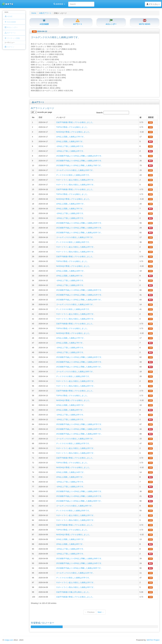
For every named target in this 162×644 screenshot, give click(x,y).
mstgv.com (9, 640)
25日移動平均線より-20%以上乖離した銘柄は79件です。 (79, 165)
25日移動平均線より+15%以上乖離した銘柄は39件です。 (80, 558)
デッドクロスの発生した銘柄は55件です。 (74, 511)
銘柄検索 (34, 4)
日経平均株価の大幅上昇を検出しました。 (73, 592)
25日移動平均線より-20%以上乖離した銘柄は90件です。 (79, 501)
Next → (101, 612)
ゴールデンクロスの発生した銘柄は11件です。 (75, 573)
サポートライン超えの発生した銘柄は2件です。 (76, 180)
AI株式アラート (45, 13)
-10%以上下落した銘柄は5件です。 (71, 213)
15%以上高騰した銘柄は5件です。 (70, 141)
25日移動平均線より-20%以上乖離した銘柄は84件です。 (79, 367)
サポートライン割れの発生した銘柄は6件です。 (76, 386)
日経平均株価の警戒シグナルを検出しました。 (75, 122)
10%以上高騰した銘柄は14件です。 (71, 472)
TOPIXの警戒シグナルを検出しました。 (72, 127)
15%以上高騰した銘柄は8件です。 (70, 477)
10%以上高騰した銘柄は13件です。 (71, 539)
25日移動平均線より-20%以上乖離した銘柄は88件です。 (79, 434)
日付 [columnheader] (40, 117)
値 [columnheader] (140, 117)
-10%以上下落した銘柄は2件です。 (71, 151)
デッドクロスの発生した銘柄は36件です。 (74, 242)
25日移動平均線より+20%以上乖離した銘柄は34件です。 (80, 429)
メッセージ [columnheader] (61, 117)
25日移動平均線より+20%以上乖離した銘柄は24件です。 (80, 563)
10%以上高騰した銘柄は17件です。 (71, 137)
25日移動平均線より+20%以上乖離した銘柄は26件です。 (80, 161)
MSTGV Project (153, 640)
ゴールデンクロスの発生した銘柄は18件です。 (75, 372)
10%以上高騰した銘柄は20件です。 (71, 204)
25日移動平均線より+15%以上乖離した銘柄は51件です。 (80, 156)
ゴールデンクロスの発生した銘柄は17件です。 (75, 237)
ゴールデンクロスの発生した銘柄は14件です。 (75, 304)
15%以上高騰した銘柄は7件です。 (70, 209)
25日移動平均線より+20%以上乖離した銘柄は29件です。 (80, 228)
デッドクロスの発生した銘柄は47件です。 (74, 443)
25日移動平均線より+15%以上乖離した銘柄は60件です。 (80, 290)
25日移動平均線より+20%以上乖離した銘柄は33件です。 (80, 362)
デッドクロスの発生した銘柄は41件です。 (74, 309)
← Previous (90, 612)
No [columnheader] (33, 117)
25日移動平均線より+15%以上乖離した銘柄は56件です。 (80, 223)
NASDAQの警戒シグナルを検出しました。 (74, 132)
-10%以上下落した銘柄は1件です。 (71, 487)
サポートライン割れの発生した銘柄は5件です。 (76, 185)
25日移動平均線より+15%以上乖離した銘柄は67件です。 (80, 424)
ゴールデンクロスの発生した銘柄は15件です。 (75, 170)
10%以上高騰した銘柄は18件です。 (71, 271)
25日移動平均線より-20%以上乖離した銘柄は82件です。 (79, 233)
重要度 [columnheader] (151, 117)
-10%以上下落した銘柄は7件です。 (71, 482)
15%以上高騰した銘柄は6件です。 (70, 276)
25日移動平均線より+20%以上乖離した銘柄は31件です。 (80, 295)
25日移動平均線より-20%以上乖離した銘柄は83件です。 (79, 300)
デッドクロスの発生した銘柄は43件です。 (74, 175)
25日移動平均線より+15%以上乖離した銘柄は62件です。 (80, 357)
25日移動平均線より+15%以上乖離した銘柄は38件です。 (80, 491)
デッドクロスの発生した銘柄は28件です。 (74, 376)
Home (34, 13)
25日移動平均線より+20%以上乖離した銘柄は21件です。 (80, 496)
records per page (41, 112)
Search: (113, 113)
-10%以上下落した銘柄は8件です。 (71, 549)
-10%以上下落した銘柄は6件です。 (71, 146)
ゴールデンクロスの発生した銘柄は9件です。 (75, 506)
